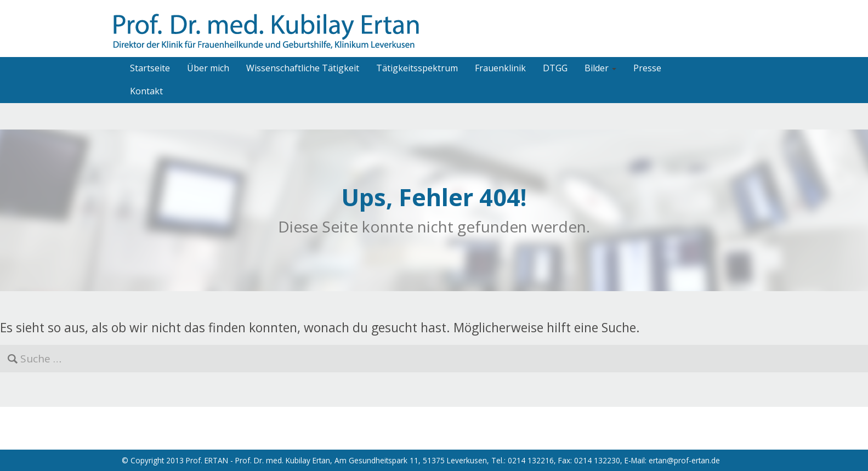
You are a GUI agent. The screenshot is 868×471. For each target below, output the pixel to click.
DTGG (555, 68)
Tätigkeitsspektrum (417, 68)
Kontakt (146, 91)
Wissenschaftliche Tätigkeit (303, 68)
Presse (647, 68)
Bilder (600, 68)
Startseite (150, 68)
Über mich (208, 68)
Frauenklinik (500, 68)
